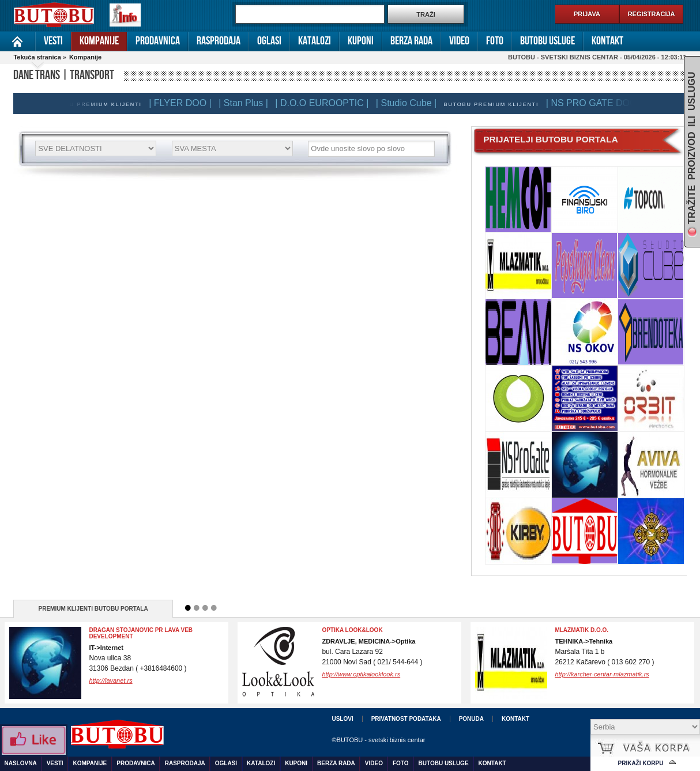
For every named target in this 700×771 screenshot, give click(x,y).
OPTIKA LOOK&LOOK (352, 630)
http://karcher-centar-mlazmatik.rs (602, 674)
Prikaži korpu (641, 763)
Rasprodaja (219, 41)
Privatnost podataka (406, 719)
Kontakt (607, 41)
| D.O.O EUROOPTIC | (325, 103)
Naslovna (18, 41)
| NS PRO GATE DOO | (597, 103)
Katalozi (315, 41)
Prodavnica (158, 41)
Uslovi (342, 719)
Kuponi (361, 41)
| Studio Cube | (410, 103)
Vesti (53, 41)
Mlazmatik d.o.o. (582, 630)
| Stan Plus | (247, 103)
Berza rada (411, 41)
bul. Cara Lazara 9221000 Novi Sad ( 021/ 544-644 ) (372, 652)
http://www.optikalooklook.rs (361, 674)
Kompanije (99, 41)
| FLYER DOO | (183, 103)
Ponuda (471, 719)
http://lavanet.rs (110, 680)
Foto (495, 41)
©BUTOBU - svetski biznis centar (378, 740)
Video (459, 41)
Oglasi (269, 41)
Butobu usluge (547, 41)
